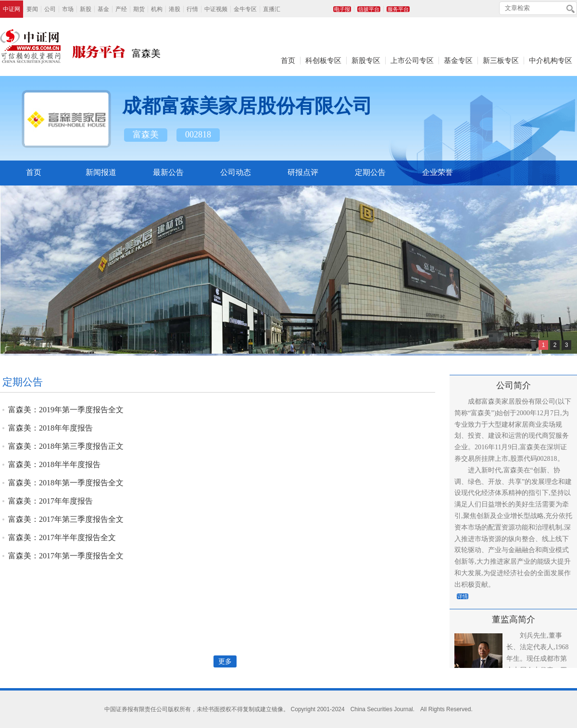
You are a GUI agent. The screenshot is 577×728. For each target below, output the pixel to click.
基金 (103, 9)
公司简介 (514, 385)
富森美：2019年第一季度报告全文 (66, 410)
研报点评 (303, 172)
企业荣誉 (438, 172)
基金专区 (458, 61)
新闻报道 (101, 172)
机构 (157, 9)
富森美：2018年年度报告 (50, 428)
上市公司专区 (412, 61)
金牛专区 (245, 9)
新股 (86, 9)
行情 (192, 9)
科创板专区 (323, 61)
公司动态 (236, 172)
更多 (225, 661)
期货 (139, 9)
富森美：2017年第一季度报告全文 (66, 556)
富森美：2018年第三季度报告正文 (66, 446)
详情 (463, 596)
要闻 (32, 9)
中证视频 (216, 9)
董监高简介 (514, 619)
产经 (121, 9)
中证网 (12, 9)
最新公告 (168, 172)
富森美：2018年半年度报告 (54, 464)
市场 (68, 9)
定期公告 (370, 172)
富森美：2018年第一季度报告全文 (66, 483)
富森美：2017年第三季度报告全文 (66, 519)
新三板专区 (501, 61)
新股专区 (366, 61)
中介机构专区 (551, 61)
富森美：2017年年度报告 (50, 501)
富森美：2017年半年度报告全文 (62, 537)
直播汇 (272, 9)
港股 (175, 9)
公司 (50, 9)
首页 (288, 61)
